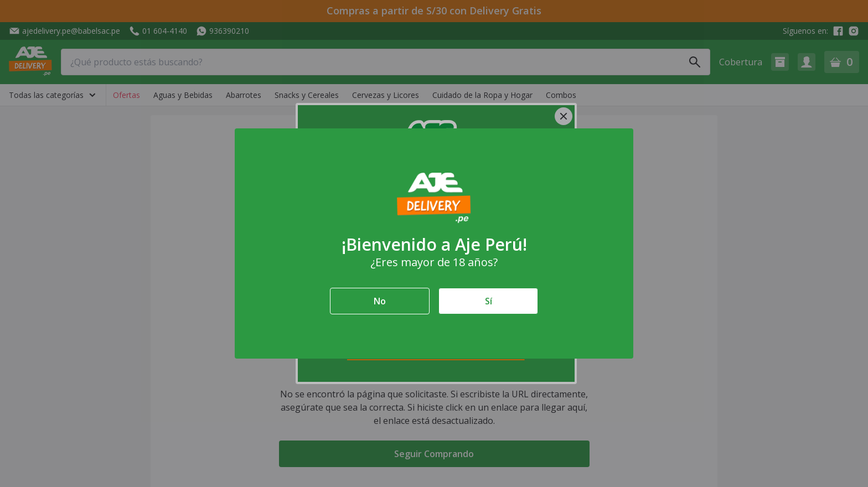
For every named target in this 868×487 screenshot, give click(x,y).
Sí (489, 301)
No (380, 301)
